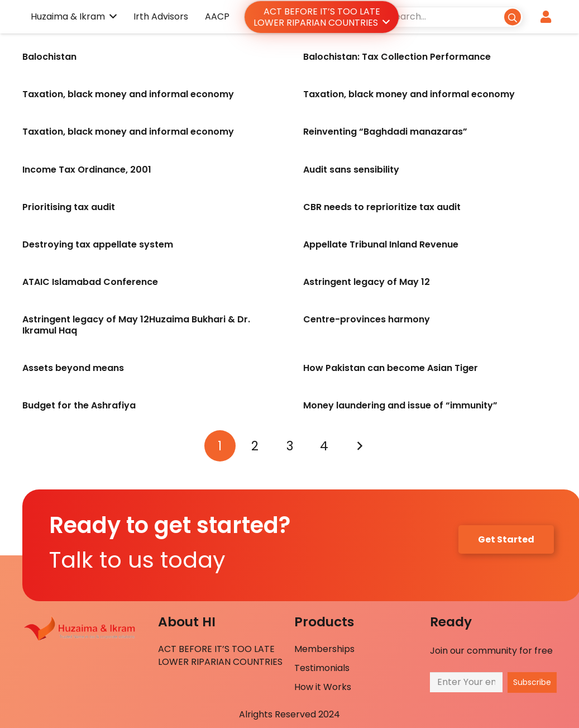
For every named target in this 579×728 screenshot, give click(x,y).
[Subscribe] (532, 682)
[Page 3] (290, 446)
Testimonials (322, 668)
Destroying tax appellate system (98, 244)
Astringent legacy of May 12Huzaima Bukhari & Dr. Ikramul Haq (136, 325)
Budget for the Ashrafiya (79, 405)
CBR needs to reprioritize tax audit (382, 207)
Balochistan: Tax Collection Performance (397, 57)
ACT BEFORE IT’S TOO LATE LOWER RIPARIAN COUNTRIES (220, 655)
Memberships (324, 649)
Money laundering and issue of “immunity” (400, 405)
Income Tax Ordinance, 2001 (87, 170)
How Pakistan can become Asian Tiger (393, 368)
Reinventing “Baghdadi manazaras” (385, 132)
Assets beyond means (73, 368)
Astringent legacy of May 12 (367, 282)
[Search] (512, 16)
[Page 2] (255, 446)
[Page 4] (324, 446)
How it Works (323, 687)
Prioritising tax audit (69, 207)
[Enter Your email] (466, 682)
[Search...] (453, 16)
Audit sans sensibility (351, 170)
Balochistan (49, 57)
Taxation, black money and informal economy (128, 94)
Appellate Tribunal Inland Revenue (381, 244)
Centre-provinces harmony (367, 319)
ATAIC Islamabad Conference (90, 282)
